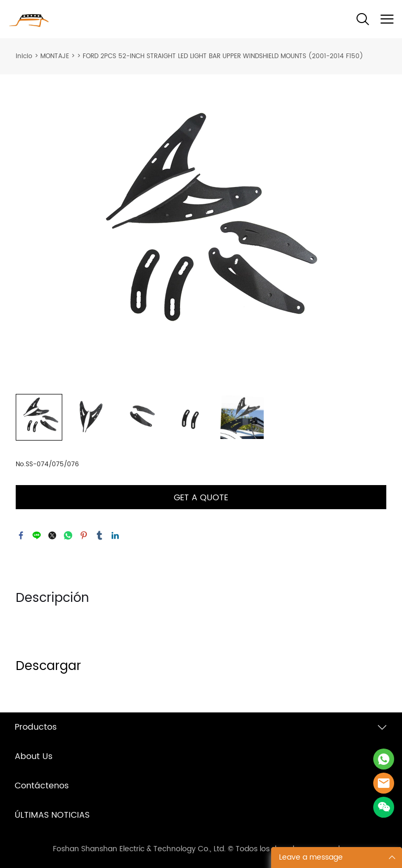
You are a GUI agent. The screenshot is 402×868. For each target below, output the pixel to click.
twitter (52, 535)
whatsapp (68, 535)
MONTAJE (55, 56)
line (37, 535)
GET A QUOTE (201, 498)
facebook (21, 535)
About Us (33, 756)
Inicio (24, 56)
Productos (36, 727)
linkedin (115, 535)
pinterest (84, 535)
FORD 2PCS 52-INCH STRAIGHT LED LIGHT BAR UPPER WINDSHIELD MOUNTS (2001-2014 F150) (223, 56)
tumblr (99, 535)
